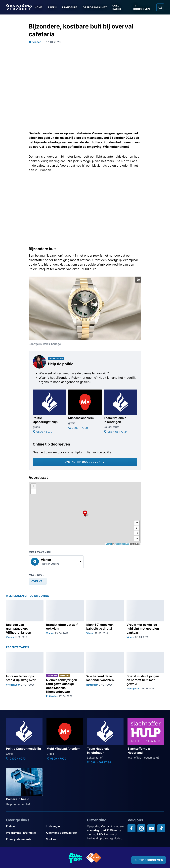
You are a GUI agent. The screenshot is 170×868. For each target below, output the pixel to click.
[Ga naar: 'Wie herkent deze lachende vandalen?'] (105, 675)
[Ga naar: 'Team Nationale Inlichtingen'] (105, 741)
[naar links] (137, 528)
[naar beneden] (137, 538)
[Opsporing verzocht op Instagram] (141, 828)
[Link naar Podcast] (25, 826)
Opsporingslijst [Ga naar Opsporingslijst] (96, 7)
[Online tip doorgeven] (85, 462)
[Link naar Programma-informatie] (25, 833)
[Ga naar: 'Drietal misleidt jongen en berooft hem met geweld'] (145, 675)
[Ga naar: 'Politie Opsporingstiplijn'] (49, 412)
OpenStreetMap (122, 544)
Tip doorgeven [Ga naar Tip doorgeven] (142, 7)
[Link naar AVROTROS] (75, 858)
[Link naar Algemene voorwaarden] (64, 833)
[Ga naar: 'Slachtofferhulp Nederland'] (146, 739)
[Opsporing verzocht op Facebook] (131, 828)
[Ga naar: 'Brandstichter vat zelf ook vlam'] (65, 620)
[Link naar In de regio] (64, 826)
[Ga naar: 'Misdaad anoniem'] (85, 410)
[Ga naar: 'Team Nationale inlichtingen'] (121, 412)
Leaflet (109, 544)
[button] (85, 513)
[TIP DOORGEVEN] (146, 860)
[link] (56, 562)
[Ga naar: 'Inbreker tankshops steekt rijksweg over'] (25, 675)
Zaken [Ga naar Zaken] (53, 7)
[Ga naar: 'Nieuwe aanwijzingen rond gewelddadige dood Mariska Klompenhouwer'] (65, 675)
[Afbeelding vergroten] (138, 280)
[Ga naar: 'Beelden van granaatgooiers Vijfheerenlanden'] (25, 620)
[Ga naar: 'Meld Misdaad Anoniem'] (65, 739)
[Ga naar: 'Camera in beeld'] (24, 787)
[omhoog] (137, 523)
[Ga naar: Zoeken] (160, 7)
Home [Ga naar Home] (40, 7)
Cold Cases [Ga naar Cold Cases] (118, 7)
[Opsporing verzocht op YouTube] (151, 828)
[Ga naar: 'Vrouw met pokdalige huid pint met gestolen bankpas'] (145, 620)
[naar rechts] (137, 533)
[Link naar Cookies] (64, 839)
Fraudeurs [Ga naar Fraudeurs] (71, 7)
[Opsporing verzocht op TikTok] (161, 828)
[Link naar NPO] (94, 858)
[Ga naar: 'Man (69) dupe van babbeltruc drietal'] (105, 620)
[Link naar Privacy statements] (25, 839)
